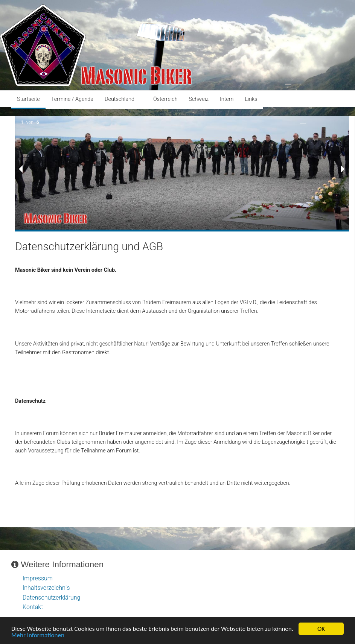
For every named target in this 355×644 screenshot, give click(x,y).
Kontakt (33, 607)
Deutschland (120, 99)
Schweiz (199, 99)
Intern (227, 99)
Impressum (38, 578)
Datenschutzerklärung (52, 598)
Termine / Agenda (72, 99)
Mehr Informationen (38, 636)
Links (251, 99)
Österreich (165, 99)
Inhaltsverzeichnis (46, 588)
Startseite (28, 99)
